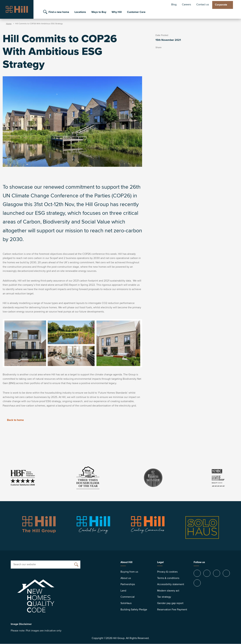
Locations (80, 12)
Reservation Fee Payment (172, 610)
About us (126, 578)
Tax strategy (164, 597)
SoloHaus (126, 603)
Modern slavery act (168, 591)
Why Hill (117, 12)
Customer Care (136, 12)
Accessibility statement (171, 584)
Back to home (13, 420)
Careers (186, 5)
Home (9, 24)
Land (123, 591)
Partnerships (128, 584)
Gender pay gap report (170, 603)
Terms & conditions (168, 578)
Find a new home (59, 12)
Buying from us (129, 572)
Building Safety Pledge (134, 610)
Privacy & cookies (167, 572)
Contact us (203, 5)
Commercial (128, 597)
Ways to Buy (99, 12)
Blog (174, 5)
